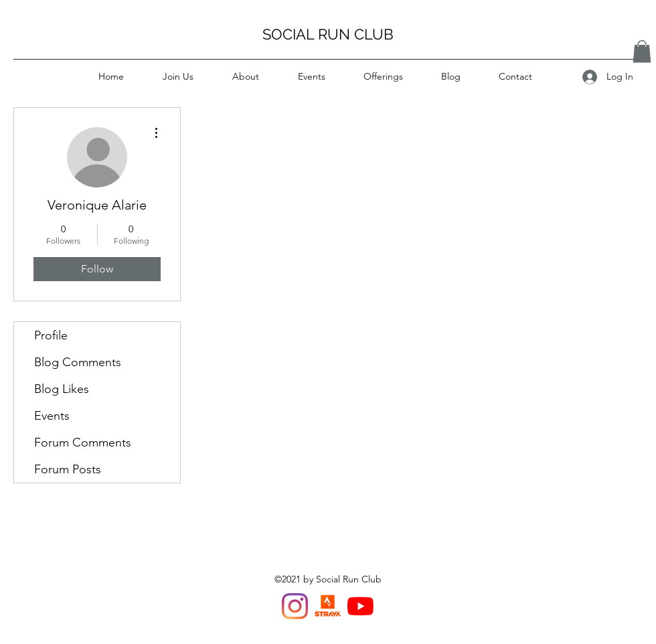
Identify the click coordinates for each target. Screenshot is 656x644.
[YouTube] (360, 606)
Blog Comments (78, 362)
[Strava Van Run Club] (328, 606)
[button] (642, 51)
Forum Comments (83, 442)
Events (52, 416)
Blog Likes (62, 389)
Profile (51, 335)
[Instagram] (295, 606)
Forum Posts (68, 469)
